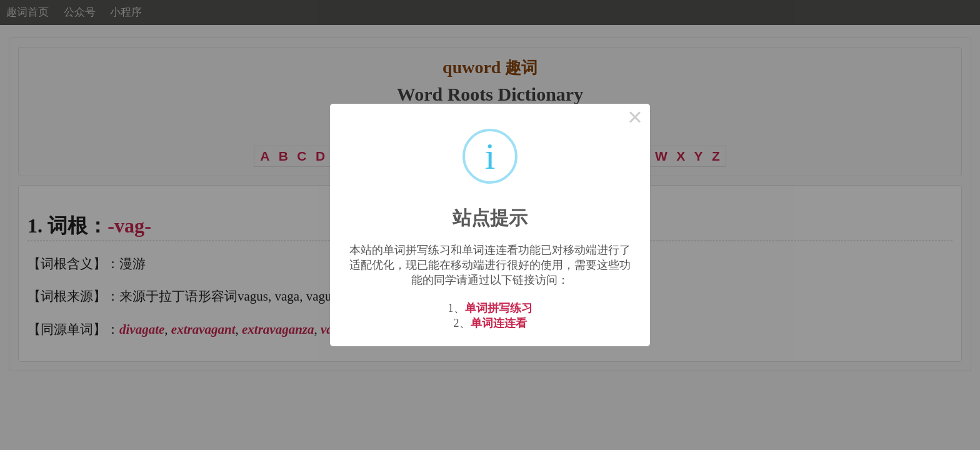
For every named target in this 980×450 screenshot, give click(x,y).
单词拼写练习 (499, 308)
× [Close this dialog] (635, 119)
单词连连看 (499, 323)
